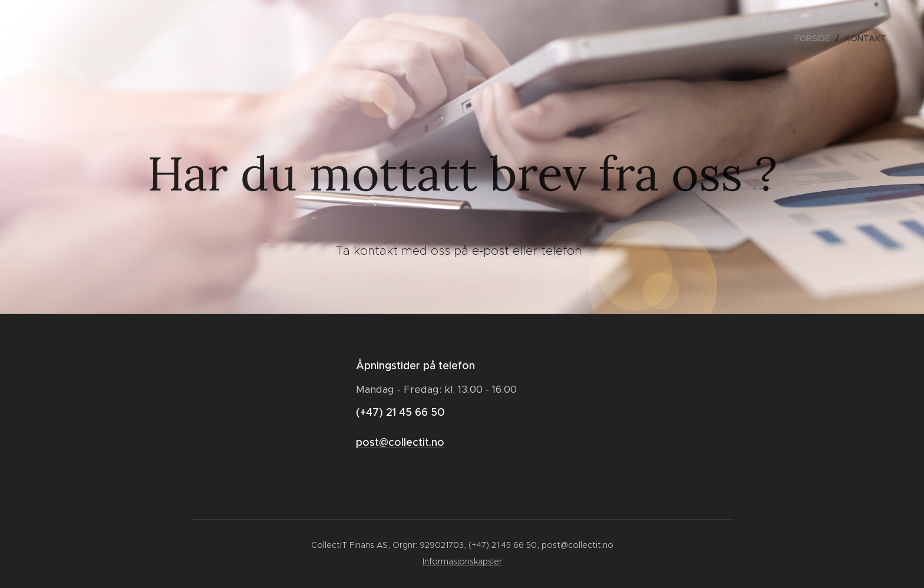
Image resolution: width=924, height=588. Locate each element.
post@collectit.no (400, 442)
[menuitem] (816, 38)
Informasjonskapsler (462, 561)
